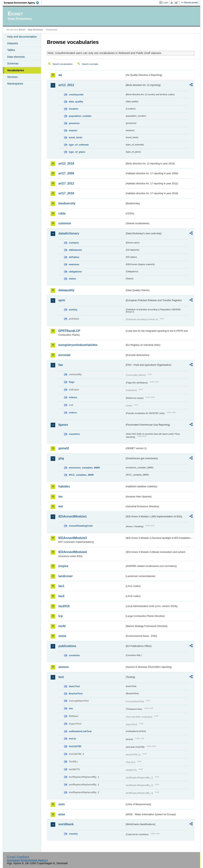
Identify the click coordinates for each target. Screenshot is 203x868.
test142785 (75, 746)
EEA (23, 3)
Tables (11, 50)
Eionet (22, 30)
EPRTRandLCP (69, 331)
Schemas (13, 63)
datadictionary (69, 233)
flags (72, 382)
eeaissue (74, 264)
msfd (62, 626)
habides (64, 486)
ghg (61, 458)
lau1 (61, 586)
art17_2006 (66, 173)
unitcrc (73, 413)
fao (61, 365)
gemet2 (64, 448)
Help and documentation (22, 37)
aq (60, 75)
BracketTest (76, 694)
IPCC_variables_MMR (81, 475)
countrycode (76, 95)
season (73, 130)
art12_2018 (66, 163)
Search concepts (90, 64)
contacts (74, 243)
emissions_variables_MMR (84, 468)
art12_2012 (66, 85)
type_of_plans (77, 152)
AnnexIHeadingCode (81, 526)
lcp (60, 616)
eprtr (62, 300)
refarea (73, 397)
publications (67, 646)
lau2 (61, 596)
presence (74, 123)
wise (62, 814)
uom (62, 804)
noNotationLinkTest (80, 731)
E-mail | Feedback (18, 857)
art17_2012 (66, 183)
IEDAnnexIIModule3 (72, 538)
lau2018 (64, 606)
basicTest (74, 686)
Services (12, 77)
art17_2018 (66, 193)
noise (62, 636)
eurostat (64, 355)
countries (74, 434)
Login (165, 2)
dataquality (66, 290)
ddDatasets (75, 250)
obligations (75, 272)
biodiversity (67, 203)
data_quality (76, 102)
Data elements (16, 57)
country (73, 834)
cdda (62, 213)
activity (73, 310)
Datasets (12, 43)
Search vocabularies (62, 64)
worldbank (66, 824)
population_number (80, 116)
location (73, 109)
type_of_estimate (79, 145)
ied (60, 506)
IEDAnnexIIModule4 (72, 552)
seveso (63, 667)
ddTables (74, 257)
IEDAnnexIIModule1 (72, 516)
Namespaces (15, 84)
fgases (63, 425)
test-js (72, 739)
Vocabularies (16, 70)
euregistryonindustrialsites (78, 345)
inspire (63, 566)
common (65, 223)
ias (60, 497)
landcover (66, 576)
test (61, 677)
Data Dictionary (36, 30)
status (72, 279)
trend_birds (75, 137)
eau (71, 708)
